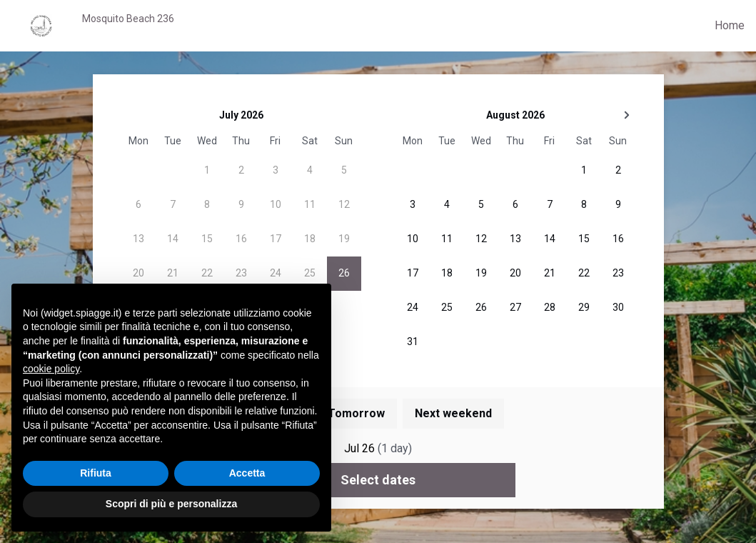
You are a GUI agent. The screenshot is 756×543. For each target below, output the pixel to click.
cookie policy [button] (51, 369)
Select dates (378, 480)
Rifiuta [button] (96, 473)
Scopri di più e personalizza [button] (171, 504)
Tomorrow (356, 413)
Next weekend (453, 413)
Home (730, 25)
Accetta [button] (247, 473)
